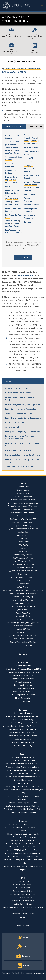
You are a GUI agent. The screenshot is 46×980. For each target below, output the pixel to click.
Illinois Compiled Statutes (23, 685)
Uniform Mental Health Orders (18, 393)
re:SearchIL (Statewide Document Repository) (23, 716)
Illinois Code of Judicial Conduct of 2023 (23, 672)
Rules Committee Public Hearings (23, 513)
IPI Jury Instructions (23, 682)
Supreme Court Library (23, 526)
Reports (23, 821)
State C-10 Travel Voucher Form (19, 413)
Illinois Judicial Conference (23, 639)
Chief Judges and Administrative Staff (23, 577)
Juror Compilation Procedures (23, 695)
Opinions (23, 654)
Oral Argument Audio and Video (23, 500)
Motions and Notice (32, 175)
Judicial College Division (23, 904)
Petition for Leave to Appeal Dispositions (23, 506)
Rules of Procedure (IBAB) (23, 692)
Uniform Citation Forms (15, 423)
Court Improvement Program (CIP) (23, 729)
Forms (11, 61)
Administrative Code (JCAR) (23, 688)
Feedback (16, 973)
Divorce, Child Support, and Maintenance (11, 180)
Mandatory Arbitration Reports (23, 840)
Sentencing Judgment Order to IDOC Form (23, 455)
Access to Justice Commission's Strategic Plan (23, 853)
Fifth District (23, 551)
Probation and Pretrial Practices (23, 733)
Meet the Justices (23, 490)
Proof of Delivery (31, 205)
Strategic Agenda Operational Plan (23, 847)
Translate (6, 973)
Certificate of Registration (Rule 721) (23, 519)
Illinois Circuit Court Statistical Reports (23, 857)
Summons (28, 222)
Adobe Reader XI (26, 275)
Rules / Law (23, 662)
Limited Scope (30, 162)
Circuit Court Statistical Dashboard (23, 593)
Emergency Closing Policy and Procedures (22, 432)
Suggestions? (23, 257)
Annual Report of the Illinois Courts (23, 824)
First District (23, 538)
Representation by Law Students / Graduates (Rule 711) (20, 437)
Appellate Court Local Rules (23, 568)
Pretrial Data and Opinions (23, 645)
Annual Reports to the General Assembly (23, 837)
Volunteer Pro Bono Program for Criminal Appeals (23, 726)
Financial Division (23, 888)
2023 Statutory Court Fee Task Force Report (23, 844)
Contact (23, 917)
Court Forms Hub (12, 427)
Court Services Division (23, 898)
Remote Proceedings (23, 613)
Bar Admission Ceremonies (23, 742)
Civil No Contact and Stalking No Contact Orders (22, 461)
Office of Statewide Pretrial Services (23, 642)
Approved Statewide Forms (17, 388)
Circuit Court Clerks (23, 581)
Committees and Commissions (23, 509)
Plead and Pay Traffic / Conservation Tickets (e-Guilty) (23, 590)
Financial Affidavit (32, 147)
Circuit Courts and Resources (23, 600)
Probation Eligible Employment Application (23, 404)
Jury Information (23, 584)
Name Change (30, 194)
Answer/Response (13, 135)
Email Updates (27, 973)
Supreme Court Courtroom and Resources (23, 529)
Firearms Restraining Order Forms (19, 450)
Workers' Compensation (23, 555)
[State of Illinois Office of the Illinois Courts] (17, 6)
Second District (23, 542)
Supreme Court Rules (23, 666)
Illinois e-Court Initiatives (23, 713)
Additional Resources (23, 603)
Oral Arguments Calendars (23, 558)
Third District (23, 545)
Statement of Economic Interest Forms (23, 736)
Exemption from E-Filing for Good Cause (13, 193)
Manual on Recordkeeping (23, 597)
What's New (23, 926)
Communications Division (23, 891)
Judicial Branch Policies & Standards (23, 636)
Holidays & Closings (23, 629)
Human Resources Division (23, 901)
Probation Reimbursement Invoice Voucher (19, 399)
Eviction (9, 186)
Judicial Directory (23, 587)
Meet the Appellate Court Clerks (23, 564)
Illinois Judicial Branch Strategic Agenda (23, 834)
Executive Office (23, 881)
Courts (23, 483)
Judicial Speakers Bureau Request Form (21, 409)
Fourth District (23, 548)
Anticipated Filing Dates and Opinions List (23, 503)
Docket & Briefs (23, 493)
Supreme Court (23, 487)
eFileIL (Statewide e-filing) (23, 720)
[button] (42, 6)
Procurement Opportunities (23, 626)
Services (23, 710)
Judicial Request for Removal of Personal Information (22, 445)
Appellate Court (23, 532)
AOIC (23, 878)
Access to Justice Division (23, 885)
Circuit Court (23, 574)
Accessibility (39, 973)
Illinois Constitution (23, 698)
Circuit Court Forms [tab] (14, 126)
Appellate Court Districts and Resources (23, 571)
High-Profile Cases (23, 616)
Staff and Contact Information (23, 522)
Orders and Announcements (23, 496)
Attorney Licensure (23, 516)
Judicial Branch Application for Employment (23, 418)
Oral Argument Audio (23, 561)
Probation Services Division (23, 914)
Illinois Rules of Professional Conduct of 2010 (23, 669)
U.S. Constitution (23, 701)
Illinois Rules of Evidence (23, 675)
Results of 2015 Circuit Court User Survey (23, 850)
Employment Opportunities (23, 619)
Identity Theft (30, 158)
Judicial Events (23, 610)
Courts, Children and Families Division (23, 894)
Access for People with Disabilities (19, 467)
